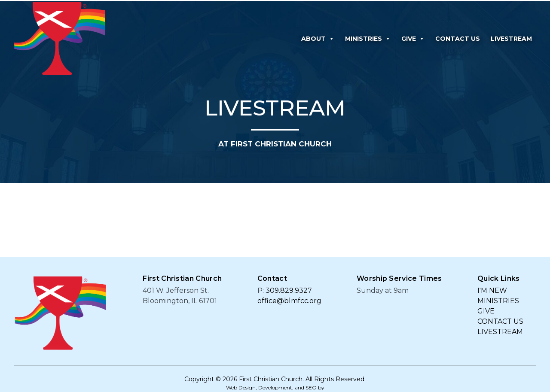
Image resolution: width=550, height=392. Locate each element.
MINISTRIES (368, 39)
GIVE (413, 39)
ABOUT (318, 39)
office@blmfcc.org (289, 301)
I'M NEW (492, 290)
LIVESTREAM (511, 39)
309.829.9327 (289, 290)
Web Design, (241, 387)
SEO (311, 387)
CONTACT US (458, 39)
